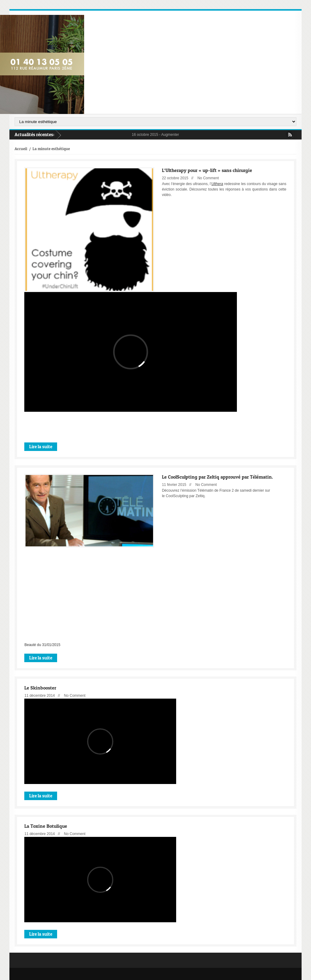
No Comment (208, 178)
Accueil (21, 149)
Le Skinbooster (40, 688)
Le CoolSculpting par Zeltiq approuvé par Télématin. (217, 477)
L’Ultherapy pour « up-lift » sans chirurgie (207, 170)
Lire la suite (41, 446)
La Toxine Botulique (46, 826)
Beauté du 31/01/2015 (42, 645)
